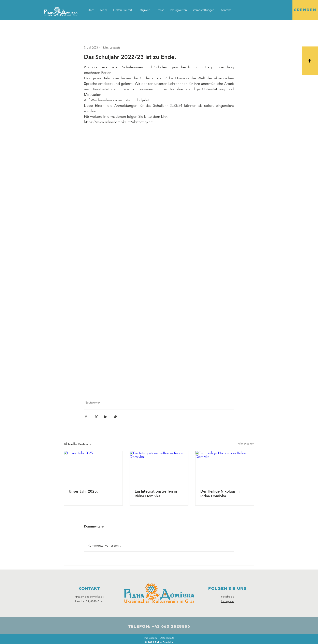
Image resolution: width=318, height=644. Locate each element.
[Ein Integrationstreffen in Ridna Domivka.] (159, 468)
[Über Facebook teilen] (86, 416)
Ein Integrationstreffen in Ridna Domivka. (156, 494)
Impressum (150, 638)
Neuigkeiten (93, 402)
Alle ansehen (246, 443)
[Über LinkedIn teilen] (106, 416)
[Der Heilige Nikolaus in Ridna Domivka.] (225, 468)
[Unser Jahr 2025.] (93, 468)
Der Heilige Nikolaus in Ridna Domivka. (220, 494)
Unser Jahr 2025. (83, 491)
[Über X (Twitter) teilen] (96, 416)
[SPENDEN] (305, 10)
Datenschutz (167, 638)
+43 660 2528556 (171, 626)
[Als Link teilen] (116, 416)
